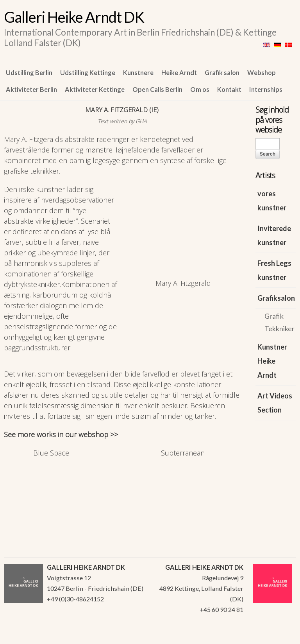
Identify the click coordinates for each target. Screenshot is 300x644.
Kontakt (229, 89)
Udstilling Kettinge (88, 73)
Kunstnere (138, 73)
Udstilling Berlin (29, 73)
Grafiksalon (276, 298)
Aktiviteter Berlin (31, 89)
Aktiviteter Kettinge (95, 89)
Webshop (262, 73)
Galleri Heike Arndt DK (74, 17)
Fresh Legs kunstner (274, 270)
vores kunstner (272, 201)
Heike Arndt (179, 73)
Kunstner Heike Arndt (272, 361)
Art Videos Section (275, 403)
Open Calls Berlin (157, 89)
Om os (200, 89)
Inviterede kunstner (274, 235)
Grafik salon (222, 73)
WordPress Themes (281, 636)
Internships (266, 89)
